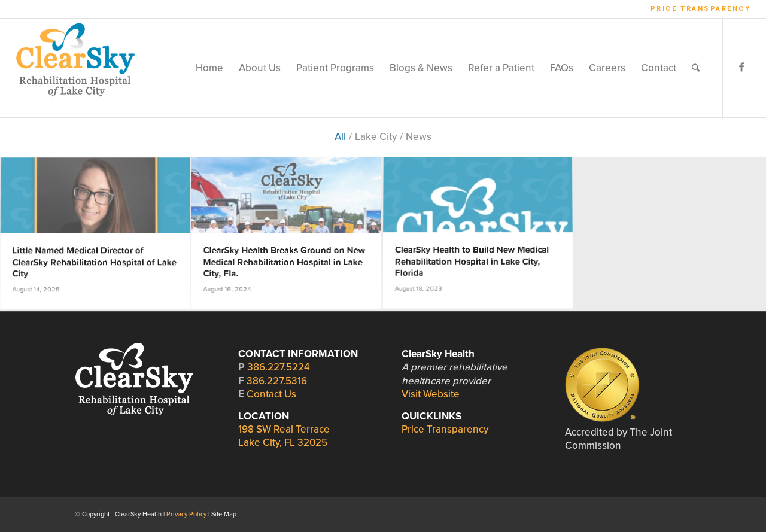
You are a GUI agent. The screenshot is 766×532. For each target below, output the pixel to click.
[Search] (696, 68)
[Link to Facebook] (741, 68)
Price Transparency (701, 9)
